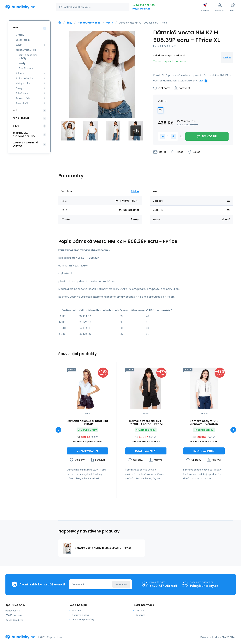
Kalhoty (20, 73)
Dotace (140, 611)
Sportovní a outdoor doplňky (24, 135)
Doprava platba (80, 615)
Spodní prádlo (23, 40)
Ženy (69, 23)
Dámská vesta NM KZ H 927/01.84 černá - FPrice (146, 423)
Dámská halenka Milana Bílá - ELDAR (87, 423)
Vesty (110, 23)
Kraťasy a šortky (24, 78)
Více (201, 81)
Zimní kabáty (26, 68)
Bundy (19, 45)
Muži (15, 110)
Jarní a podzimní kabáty (28, 57)
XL (161, 110)
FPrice (227, 58)
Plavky (19, 88)
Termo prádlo (23, 98)
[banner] (27, 7)
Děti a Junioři (21, 118)
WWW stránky (207, 637)
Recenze (140, 615)
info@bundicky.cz (141, 9)
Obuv (16, 126)
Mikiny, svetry (23, 83)
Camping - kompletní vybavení (25, 144)
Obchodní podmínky (83, 620)
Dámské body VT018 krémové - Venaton (204, 423)
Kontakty (77, 611)
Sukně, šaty (22, 93)
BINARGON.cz (229, 637)
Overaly (20, 35)
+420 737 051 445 (144, 5)
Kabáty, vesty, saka (89, 23)
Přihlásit (121, 584)
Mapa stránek (55, 637)
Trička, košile (22, 103)
